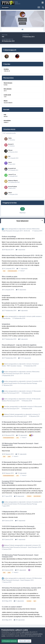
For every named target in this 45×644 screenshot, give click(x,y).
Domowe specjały (32, 279)
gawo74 (20, 347)
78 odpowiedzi (19, 496)
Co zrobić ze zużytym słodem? (12, 607)
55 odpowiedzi (21, 290)
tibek (19, 239)
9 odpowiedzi (20, 250)
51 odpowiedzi (20, 540)
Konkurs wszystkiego (9, 237)
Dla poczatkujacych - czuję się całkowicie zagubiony (19, 345)
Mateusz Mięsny (13, 180)
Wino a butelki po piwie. (10, 277)
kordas (6, 229)
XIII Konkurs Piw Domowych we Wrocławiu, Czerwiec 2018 (21, 588)
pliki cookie (25, 632)
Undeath (20, 590)
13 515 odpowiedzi (25, 358)
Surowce (33, 609)
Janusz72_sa (12, 174)
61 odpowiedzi (19, 601)
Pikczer (10, 150)
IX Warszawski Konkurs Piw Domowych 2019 (17, 422)
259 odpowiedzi (19, 620)
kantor (6, 399)
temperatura (6, 296)
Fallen (10, 138)
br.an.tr (20, 279)
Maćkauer (21, 298)
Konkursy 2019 (30, 239)
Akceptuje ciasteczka (9, 641)
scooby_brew (21, 609)
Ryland (6, 364)
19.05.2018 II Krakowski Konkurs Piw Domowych (18, 526)
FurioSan (7, 407)
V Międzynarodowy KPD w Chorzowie (14, 512)
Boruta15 (11, 144)
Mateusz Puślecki (23, 258)
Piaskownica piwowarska (35, 347)
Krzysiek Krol (12, 168)
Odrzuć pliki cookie (25, 641)
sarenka (20, 485)
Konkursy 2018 (38, 447)
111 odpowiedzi (22, 269)
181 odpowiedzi (21, 454)
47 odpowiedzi (20, 521)
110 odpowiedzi (22, 435)
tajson (10, 162)
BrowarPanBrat (13, 187)
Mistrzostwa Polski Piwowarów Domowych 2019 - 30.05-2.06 (22, 255)
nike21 (10, 193)
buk (9, 156)
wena (19, 514)
